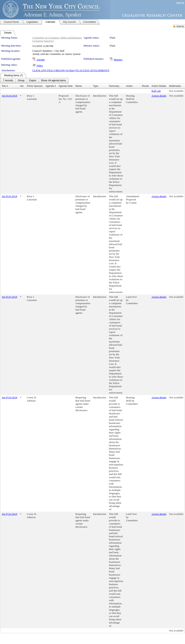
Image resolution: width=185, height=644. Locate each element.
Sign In (180, 2)
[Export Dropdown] (33, 81)
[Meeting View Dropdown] (53, 81)
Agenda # (51, 86)
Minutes (118, 60)
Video (40, 66)
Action (129, 86)
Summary (114, 86)
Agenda (40, 60)
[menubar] (34, 81)
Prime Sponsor (35, 86)
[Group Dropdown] (21, 81)
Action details (159, 96)
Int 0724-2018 (10, 397)
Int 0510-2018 (10, 96)
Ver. (22, 86)
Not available (176, 91)
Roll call (156, 91)
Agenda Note (66, 86)
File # (5, 86)
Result (145, 86)
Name (79, 86)
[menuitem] (8, 81)
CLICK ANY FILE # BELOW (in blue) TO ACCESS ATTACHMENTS (71, 70)
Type (95, 86)
